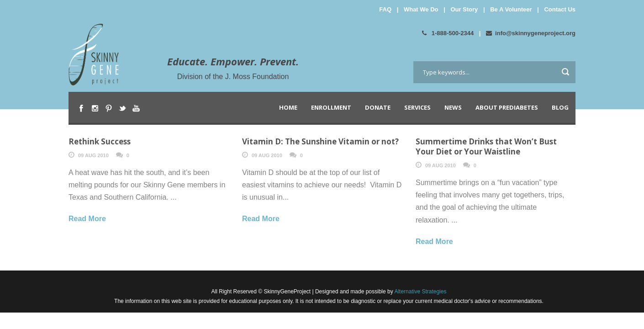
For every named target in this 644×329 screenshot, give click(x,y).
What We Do (421, 9)
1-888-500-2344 (448, 33)
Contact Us (560, 9)
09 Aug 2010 (93, 155)
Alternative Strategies (420, 292)
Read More (87, 219)
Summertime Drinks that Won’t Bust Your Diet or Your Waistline (486, 146)
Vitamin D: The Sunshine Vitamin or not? (320, 141)
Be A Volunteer (511, 9)
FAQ (385, 9)
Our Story (464, 9)
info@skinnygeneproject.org (531, 33)
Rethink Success (100, 141)
